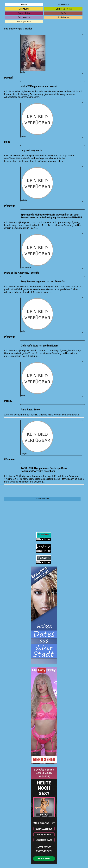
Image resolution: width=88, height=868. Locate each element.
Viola (37, 315)
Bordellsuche (63, 17)
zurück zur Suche (42, 498)
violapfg (37, 184)
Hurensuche (63, 5)
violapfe (37, 438)
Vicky (33, 54)
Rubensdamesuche (63, 9)
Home (24, 5)
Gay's (63, 13)
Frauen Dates (24, 13)
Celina (37, 120)
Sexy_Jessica (37, 251)
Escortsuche (24, 9)
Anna (37, 379)
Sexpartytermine (24, 22)
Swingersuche (24, 17)
